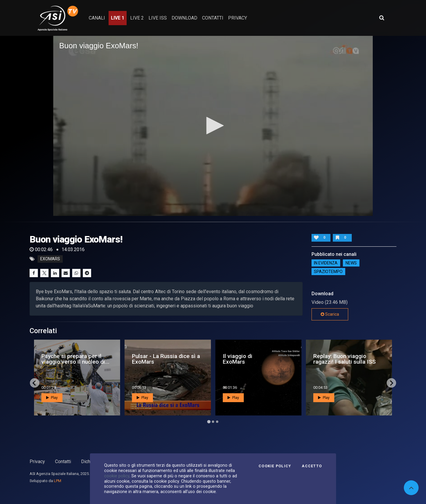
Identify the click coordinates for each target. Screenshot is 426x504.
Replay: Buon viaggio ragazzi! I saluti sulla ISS (344, 359)
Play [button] (52, 398)
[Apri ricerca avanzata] (382, 18)
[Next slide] (391, 383)
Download (184, 18)
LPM (58, 481)
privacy (238, 18)
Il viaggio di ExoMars (238, 359)
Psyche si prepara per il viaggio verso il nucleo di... (75, 359)
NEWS (351, 263)
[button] (213, 126)
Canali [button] (97, 18)
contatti (213, 18)
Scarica (330, 314)
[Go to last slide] (35, 383)
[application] (213, 126)
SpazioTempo (328, 272)
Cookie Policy (275, 466)
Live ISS (158, 18)
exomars (50, 259)
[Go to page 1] (209, 422)
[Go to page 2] (213, 422)
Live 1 (118, 18)
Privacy (37, 462)
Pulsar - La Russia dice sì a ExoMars (166, 359)
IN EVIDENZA (326, 263)
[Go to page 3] (217, 422)
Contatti (63, 462)
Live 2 (137, 18)
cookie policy (117, 476)
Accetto (312, 466)
